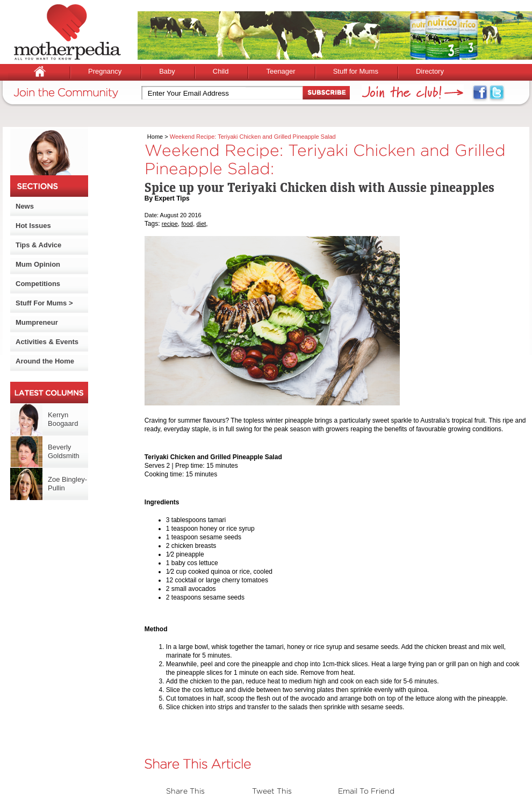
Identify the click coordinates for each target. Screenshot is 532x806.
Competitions (38, 284)
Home (155, 137)
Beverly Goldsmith (64, 451)
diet (202, 224)
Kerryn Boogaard (63, 419)
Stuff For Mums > (44, 303)
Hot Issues (33, 226)
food (187, 224)
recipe (170, 224)
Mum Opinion (38, 264)
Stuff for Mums (356, 71)
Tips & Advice (38, 245)
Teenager (281, 71)
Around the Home (45, 361)
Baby (167, 71)
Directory (430, 71)
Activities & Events (47, 342)
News (25, 206)
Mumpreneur (37, 322)
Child (221, 71)
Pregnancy (105, 71)
